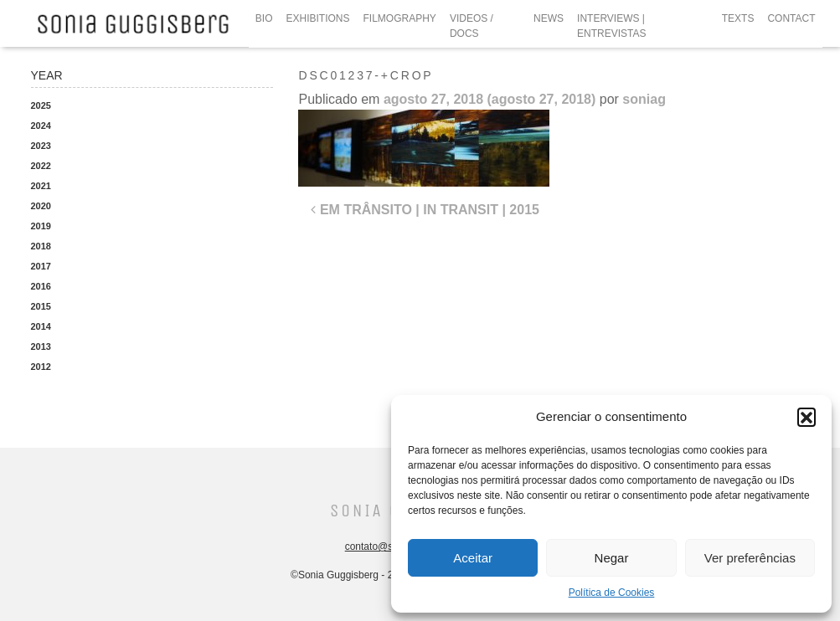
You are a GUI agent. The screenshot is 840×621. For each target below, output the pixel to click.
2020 (41, 206)
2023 (41, 146)
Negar (612, 558)
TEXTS (738, 18)
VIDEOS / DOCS (472, 26)
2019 (41, 226)
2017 (41, 266)
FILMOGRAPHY (400, 18)
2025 (41, 105)
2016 (41, 286)
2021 (41, 186)
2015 (41, 306)
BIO (264, 18)
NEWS (549, 18)
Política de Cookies (612, 593)
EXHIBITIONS (318, 18)
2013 (41, 346)
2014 (41, 326)
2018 (41, 246)
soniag (644, 99)
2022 (41, 166)
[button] (807, 417)
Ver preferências (750, 558)
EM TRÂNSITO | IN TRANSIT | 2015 (425, 210)
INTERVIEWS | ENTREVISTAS (611, 26)
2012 (41, 367)
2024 (41, 126)
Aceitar (473, 558)
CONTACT (791, 18)
